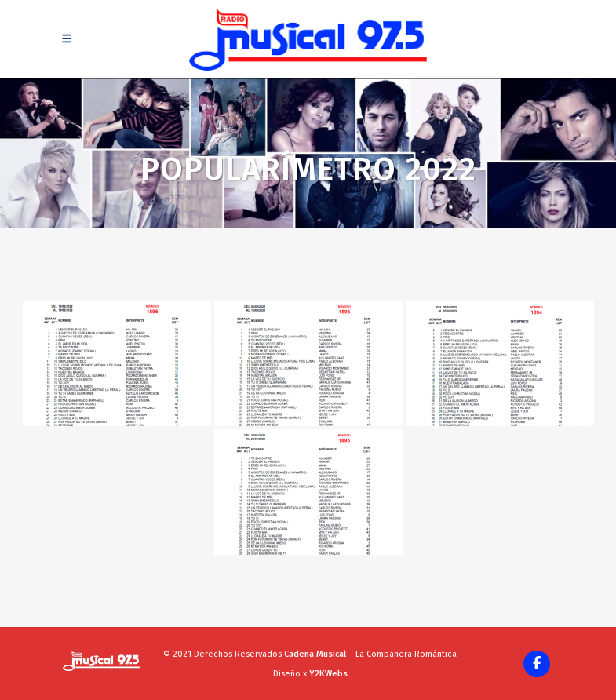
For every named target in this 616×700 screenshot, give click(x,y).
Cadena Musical (315, 654)
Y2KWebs (328, 674)
